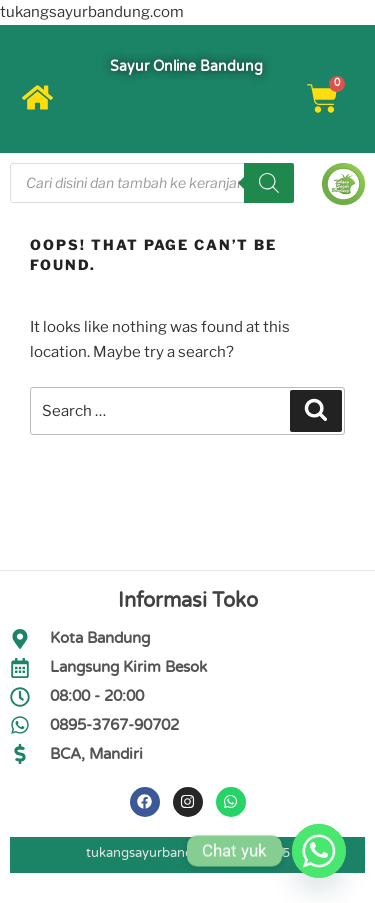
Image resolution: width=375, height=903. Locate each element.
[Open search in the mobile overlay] (152, 183)
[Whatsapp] (319, 851)
